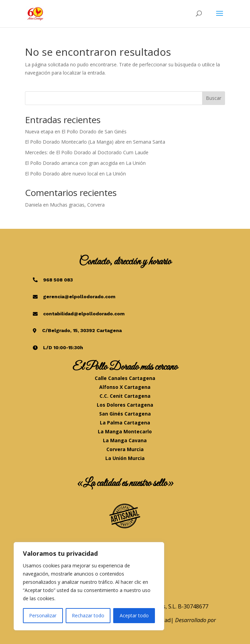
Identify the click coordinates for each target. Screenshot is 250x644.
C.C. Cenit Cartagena (125, 396)
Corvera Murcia (125, 449)
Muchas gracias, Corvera (77, 205)
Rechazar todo (88, 615)
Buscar (214, 98)
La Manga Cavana (125, 440)
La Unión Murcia (125, 458)
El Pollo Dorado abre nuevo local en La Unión (75, 174)
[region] (89, 586)
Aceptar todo (134, 615)
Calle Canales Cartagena (125, 378)
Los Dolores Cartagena (125, 405)
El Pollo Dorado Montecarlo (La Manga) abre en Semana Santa (95, 142)
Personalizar (43, 615)
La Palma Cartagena (125, 423)
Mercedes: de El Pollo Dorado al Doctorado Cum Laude (87, 152)
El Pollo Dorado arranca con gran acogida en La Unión (85, 163)
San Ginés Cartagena (125, 414)
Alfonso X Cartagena (125, 387)
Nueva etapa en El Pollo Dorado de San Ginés (76, 132)
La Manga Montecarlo (125, 431)
